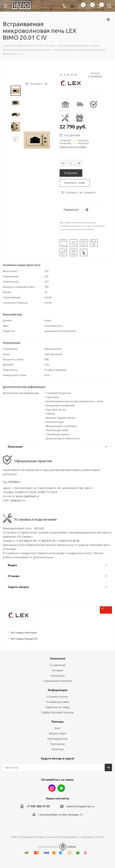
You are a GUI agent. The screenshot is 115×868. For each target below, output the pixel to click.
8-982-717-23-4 (48, 492)
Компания (58, 658)
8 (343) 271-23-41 (26, 492)
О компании (57, 665)
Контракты (58, 676)
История (58, 670)
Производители (57, 739)
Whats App (61, 788)
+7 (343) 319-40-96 (68, 541)
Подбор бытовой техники (57, 712)
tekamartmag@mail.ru (80, 806)
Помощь (57, 721)
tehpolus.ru (18, 500)
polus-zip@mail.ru (28, 496)
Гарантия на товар (57, 707)
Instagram (52, 788)
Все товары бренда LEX (24, 639)
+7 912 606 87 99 (26, 541)
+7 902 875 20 (46, 541)
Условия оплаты (57, 697)
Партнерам (57, 744)
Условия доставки (58, 702)
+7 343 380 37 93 (38, 806)
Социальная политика (58, 681)
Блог (58, 728)
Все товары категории (24, 632)
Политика (57, 749)
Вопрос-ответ (58, 733)
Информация (58, 690)
